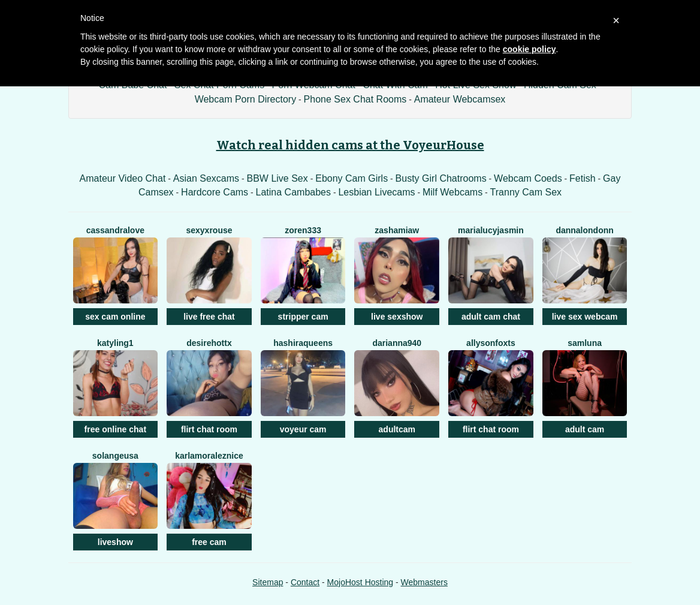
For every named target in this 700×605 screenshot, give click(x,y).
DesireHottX (209, 343)
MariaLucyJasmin (491, 230)
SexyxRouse (209, 230)
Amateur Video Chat (123, 178)
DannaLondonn (584, 230)
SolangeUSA (115, 456)
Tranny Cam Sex (526, 192)
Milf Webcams (452, 192)
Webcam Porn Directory (246, 99)
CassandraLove (115, 230)
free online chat (115, 429)
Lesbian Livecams (376, 192)
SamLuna (585, 343)
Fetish (583, 178)
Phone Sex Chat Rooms (355, 99)
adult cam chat (491, 317)
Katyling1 (115, 343)
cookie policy (529, 49)
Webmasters (424, 582)
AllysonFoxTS (491, 343)
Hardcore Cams (215, 192)
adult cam (585, 429)
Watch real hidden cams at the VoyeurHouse (350, 145)
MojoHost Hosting (360, 582)
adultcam (397, 429)
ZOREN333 (303, 230)
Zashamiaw (397, 230)
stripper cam (303, 317)
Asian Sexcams (206, 178)
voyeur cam (303, 429)
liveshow (115, 542)
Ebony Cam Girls (351, 178)
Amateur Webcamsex (460, 99)
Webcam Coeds (528, 178)
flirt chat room (209, 429)
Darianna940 (397, 343)
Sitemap (268, 582)
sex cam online (115, 317)
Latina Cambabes (293, 192)
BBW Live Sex (277, 178)
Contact (305, 582)
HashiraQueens (303, 343)
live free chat (209, 317)
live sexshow (397, 317)
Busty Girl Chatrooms (441, 178)
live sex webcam (585, 317)
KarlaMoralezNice (209, 456)
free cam (209, 542)
